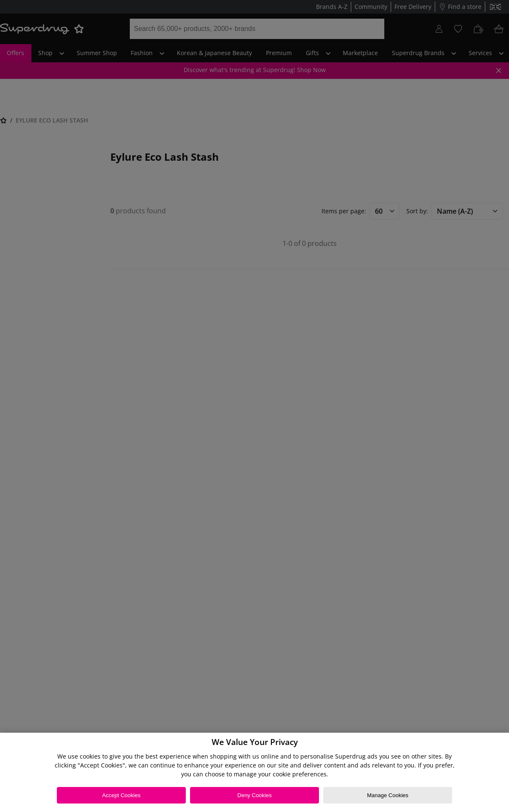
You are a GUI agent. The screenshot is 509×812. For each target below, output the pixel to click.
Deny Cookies (255, 795)
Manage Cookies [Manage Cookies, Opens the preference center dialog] (388, 795)
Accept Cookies (121, 795)
